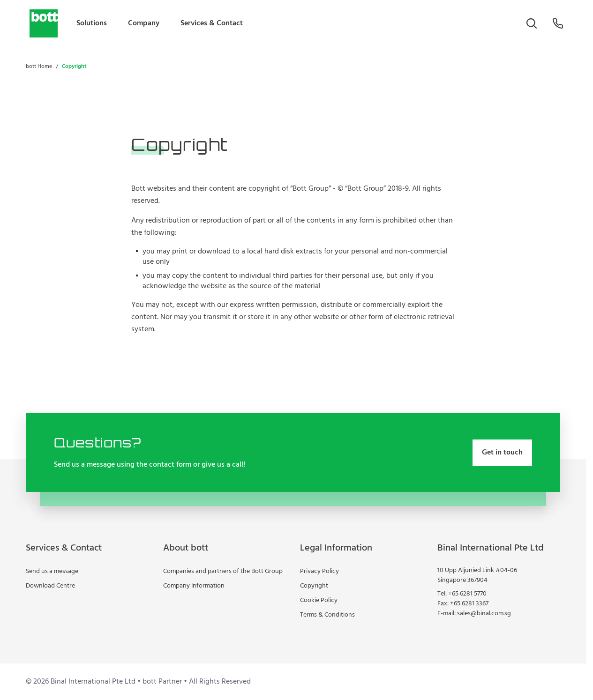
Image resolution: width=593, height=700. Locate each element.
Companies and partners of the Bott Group (223, 571)
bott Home (39, 67)
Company (144, 23)
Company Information (194, 586)
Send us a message (52, 571)
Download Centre (50, 586)
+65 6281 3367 (469, 604)
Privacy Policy (319, 571)
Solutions (92, 23)
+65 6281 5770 (467, 594)
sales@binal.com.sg (484, 614)
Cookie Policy (319, 600)
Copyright (314, 586)
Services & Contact (212, 23)
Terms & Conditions (327, 615)
